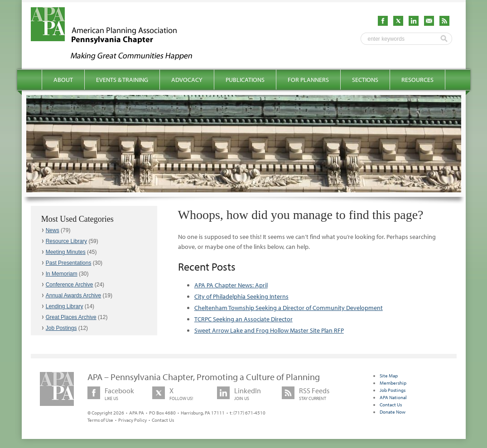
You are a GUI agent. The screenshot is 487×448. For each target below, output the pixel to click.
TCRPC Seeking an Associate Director (243, 319)
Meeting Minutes (66, 252)
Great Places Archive (71, 317)
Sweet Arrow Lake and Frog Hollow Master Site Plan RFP (269, 330)
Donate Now (393, 412)
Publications (245, 80)
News (53, 230)
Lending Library (65, 306)
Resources (417, 80)
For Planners (308, 80)
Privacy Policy (133, 420)
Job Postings (61, 328)
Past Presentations (69, 263)
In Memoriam (62, 274)
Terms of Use (100, 420)
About (63, 80)
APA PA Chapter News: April (231, 285)
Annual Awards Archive (74, 295)
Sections (365, 80)
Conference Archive (70, 285)
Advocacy (187, 80)
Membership (393, 383)
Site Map (389, 376)
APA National (393, 397)
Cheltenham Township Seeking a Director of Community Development (289, 308)
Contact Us (163, 420)
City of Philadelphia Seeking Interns (241, 296)
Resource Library (66, 241)
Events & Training (122, 80)
